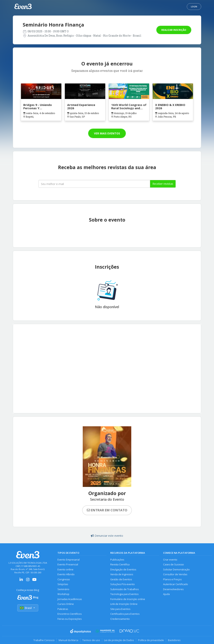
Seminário (63, 589)
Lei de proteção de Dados (119, 640)
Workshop (63, 594)
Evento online (65, 570)
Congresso (64, 579)
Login (194, 7)
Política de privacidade (151, 640)
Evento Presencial (68, 564)
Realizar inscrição (174, 30)
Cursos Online (66, 604)
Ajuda (166, 594)
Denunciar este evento (107, 536)
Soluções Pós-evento (123, 584)
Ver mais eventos (107, 133)
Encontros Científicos (70, 614)
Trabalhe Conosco (44, 640)
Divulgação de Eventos (123, 570)
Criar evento (170, 560)
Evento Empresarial (69, 560)
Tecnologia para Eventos (124, 594)
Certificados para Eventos (125, 614)
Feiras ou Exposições (70, 619)
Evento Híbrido (66, 574)
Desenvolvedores (173, 589)
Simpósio (63, 584)
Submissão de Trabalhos (124, 589)
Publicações (117, 560)
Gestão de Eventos (121, 579)
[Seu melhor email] (94, 184)
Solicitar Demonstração (176, 570)
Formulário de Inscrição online (128, 599)
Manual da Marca (68, 640)
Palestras (63, 609)
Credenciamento (120, 619)
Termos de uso (91, 640)
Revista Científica (120, 564)
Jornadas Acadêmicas (70, 599)
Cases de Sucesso (174, 564)
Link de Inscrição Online (124, 604)
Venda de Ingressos (122, 574)
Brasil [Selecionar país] (28, 608)
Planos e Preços (172, 579)
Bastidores (174, 640)
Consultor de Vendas (175, 574)
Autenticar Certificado (176, 584)
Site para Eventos (120, 609)
